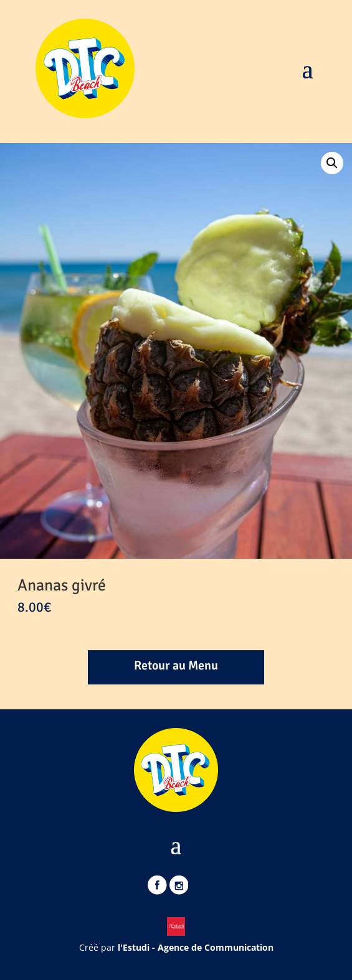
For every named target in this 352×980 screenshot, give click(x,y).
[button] (332, 163)
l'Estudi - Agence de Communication (196, 947)
